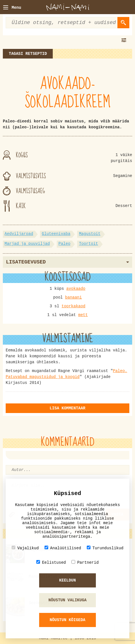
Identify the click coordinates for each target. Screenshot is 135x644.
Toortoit (88, 244)
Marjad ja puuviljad (27, 244)
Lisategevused (67, 262)
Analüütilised (63, 548)
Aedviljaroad (19, 234)
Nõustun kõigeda (67, 620)
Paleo (64, 244)
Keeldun (68, 580)
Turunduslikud (105, 548)
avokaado (76, 289)
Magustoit (90, 234)
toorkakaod (73, 306)
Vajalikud (25, 548)
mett (83, 315)
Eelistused (51, 562)
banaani (74, 297)
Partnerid (85, 562)
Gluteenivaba (56, 234)
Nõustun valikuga (67, 600)
